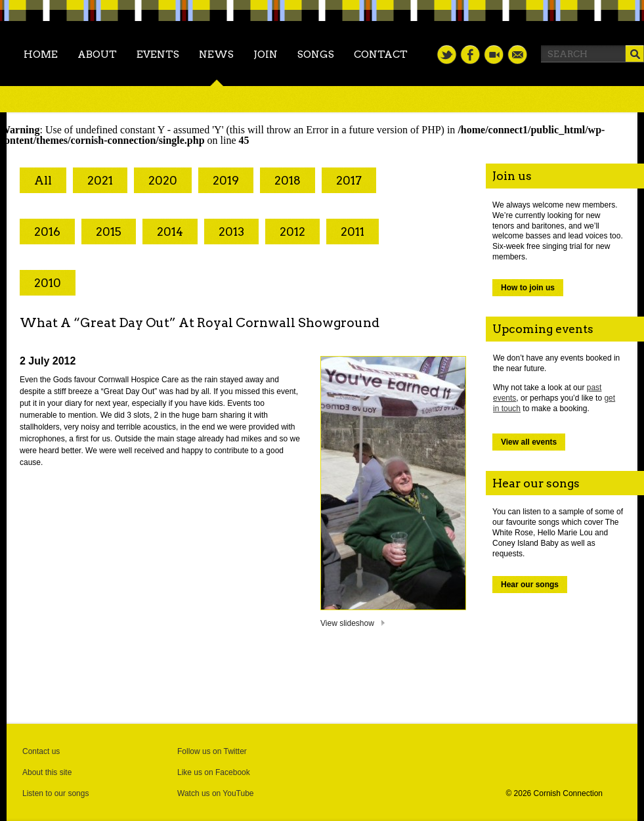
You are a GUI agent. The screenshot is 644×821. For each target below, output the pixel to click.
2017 (349, 180)
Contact (381, 54)
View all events (529, 442)
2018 (288, 180)
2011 (353, 232)
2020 (163, 180)
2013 (231, 232)
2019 (226, 180)
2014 (170, 232)
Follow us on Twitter (212, 751)
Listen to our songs (55, 793)
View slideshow (347, 623)
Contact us (41, 751)
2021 (100, 180)
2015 (109, 232)
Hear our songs (530, 585)
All (43, 180)
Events (158, 54)
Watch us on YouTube (216, 793)
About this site (47, 772)
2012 (292, 232)
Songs (316, 54)
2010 (48, 283)
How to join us (528, 288)
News (216, 54)
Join (266, 54)
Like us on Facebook (214, 772)
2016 (47, 232)
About (97, 54)
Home (41, 54)
